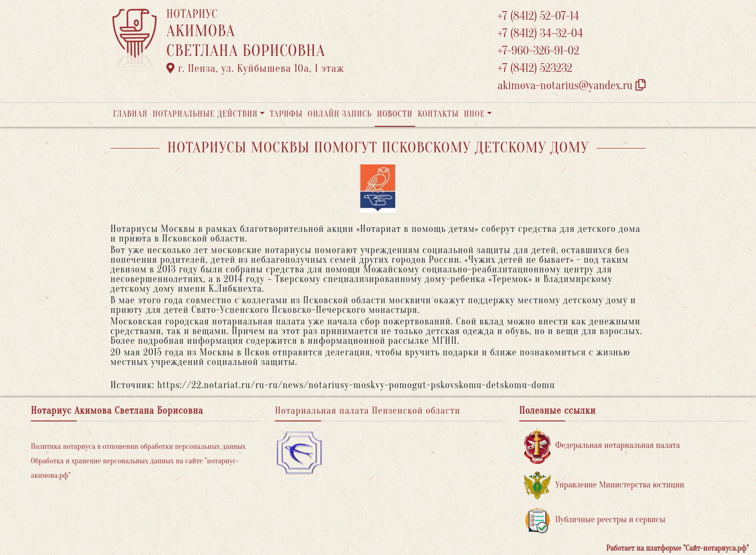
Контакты (438, 114)
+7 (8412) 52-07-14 (538, 16)
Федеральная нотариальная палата (602, 446)
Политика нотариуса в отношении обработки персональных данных (138, 447)
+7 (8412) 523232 (535, 68)
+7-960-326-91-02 (539, 51)
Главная (130, 114)
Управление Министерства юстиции (604, 485)
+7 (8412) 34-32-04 (540, 34)
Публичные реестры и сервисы (595, 520)
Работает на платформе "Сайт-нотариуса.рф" (678, 548)
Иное (474, 114)
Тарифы (286, 114)
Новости (395, 114)
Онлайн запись (340, 114)
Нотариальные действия (205, 114)
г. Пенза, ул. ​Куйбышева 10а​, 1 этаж (255, 68)
